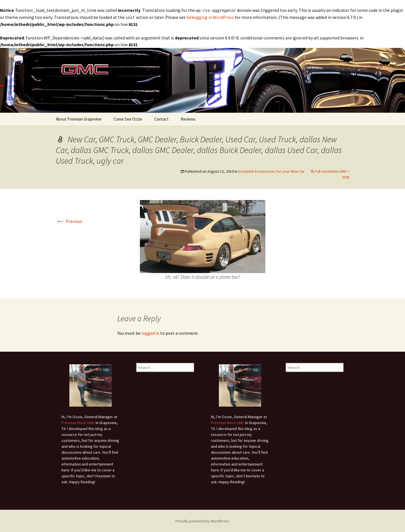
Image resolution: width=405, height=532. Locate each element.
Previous (69, 221)
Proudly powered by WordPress (202, 520)
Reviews (188, 118)
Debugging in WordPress (210, 17)
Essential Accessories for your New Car (271, 171)
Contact (161, 118)
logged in (150, 333)
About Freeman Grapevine (79, 118)
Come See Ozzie (128, 118)
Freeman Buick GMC (78, 422)
